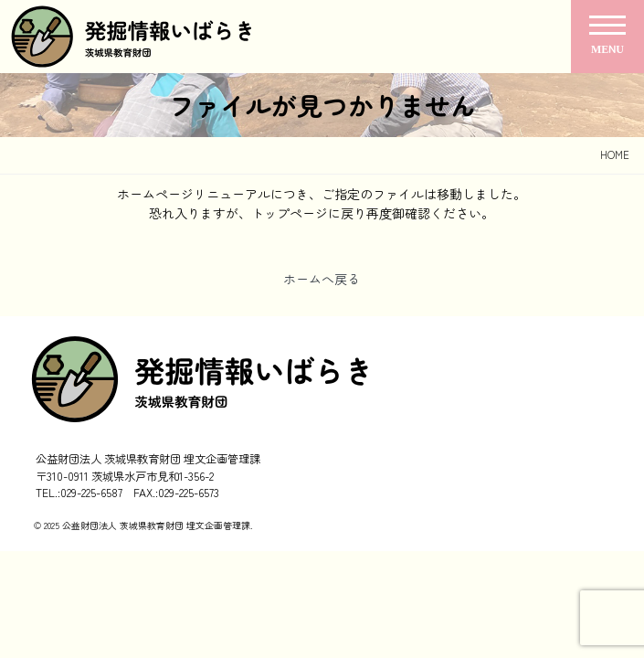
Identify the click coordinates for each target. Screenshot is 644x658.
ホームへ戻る (322, 279)
